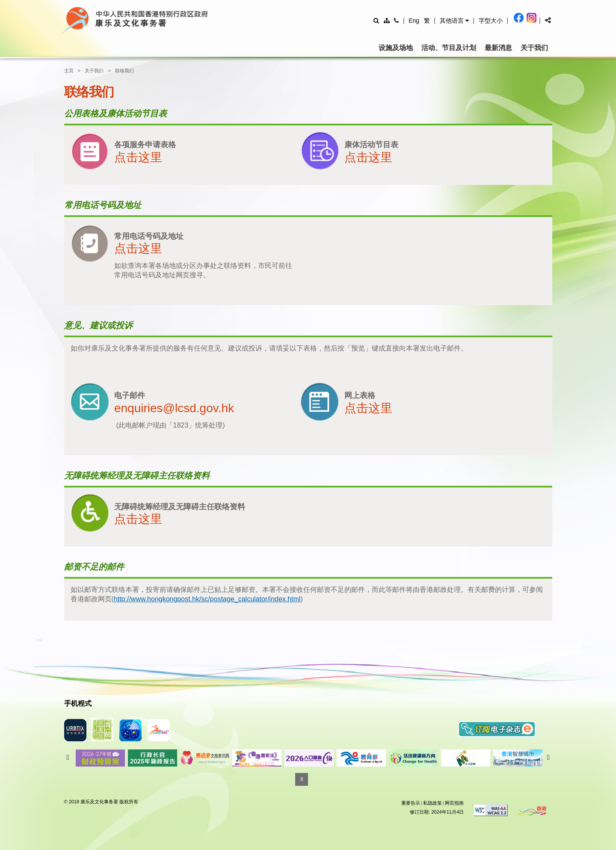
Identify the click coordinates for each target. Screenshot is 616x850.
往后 (548, 758)
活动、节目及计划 (449, 48)
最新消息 (498, 48)
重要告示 (411, 803)
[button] (454, 21)
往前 (68, 758)
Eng (414, 21)
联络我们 (124, 71)
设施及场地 (396, 48)
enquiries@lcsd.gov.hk (174, 408)
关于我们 (534, 48)
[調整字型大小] (491, 20)
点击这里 (138, 157)
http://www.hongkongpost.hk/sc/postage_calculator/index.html (207, 599)
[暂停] (302, 779)
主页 (69, 71)
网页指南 (454, 803)
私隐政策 (432, 803)
